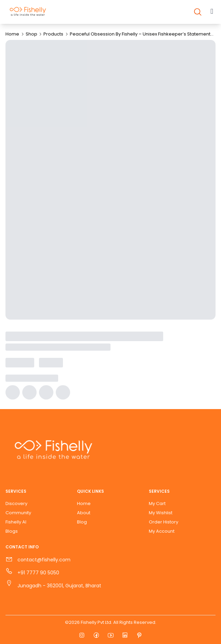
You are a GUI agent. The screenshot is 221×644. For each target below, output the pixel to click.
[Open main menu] (212, 12)
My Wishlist (161, 513)
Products (53, 34)
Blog (82, 522)
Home (12, 34)
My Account (162, 531)
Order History (164, 522)
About (84, 513)
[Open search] (198, 12)
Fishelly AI (16, 522)
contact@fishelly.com (44, 560)
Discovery (16, 503)
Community (18, 513)
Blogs (12, 531)
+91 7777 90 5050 (38, 573)
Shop (31, 34)
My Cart (157, 503)
